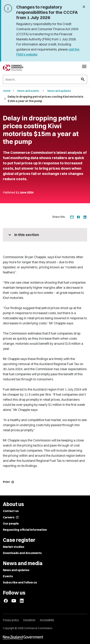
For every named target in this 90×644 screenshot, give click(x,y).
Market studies (14, 547)
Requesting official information (25, 530)
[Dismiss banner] (84, 7)
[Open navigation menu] (84, 66)
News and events (28, 91)
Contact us (11, 511)
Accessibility (47, 620)
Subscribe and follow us (20, 582)
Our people (11, 523)
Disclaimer (29, 620)
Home (7, 91)
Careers (11, 517)
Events (8, 576)
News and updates (59, 91)
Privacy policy (11, 620)
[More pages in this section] (45, 235)
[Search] (45, 79)
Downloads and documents (22, 553)
